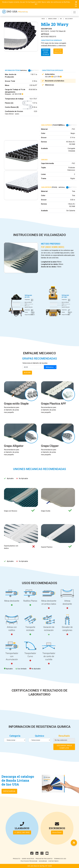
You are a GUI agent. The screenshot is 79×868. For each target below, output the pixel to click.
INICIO (43, 19)
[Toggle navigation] (74, 12)
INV (61, 19)
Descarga (9, 791)
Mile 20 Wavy (69, 19)
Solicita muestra (58, 51)
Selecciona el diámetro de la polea (35, 363)
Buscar (27, 373)
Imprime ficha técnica (46, 52)
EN (76, 6)
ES (76, 4)
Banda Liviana (52, 19)
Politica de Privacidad (29, 861)
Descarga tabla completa (64, 747)
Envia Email (57, 832)
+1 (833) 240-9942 (22, 832)
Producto (17, 859)
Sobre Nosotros (28, 859)
